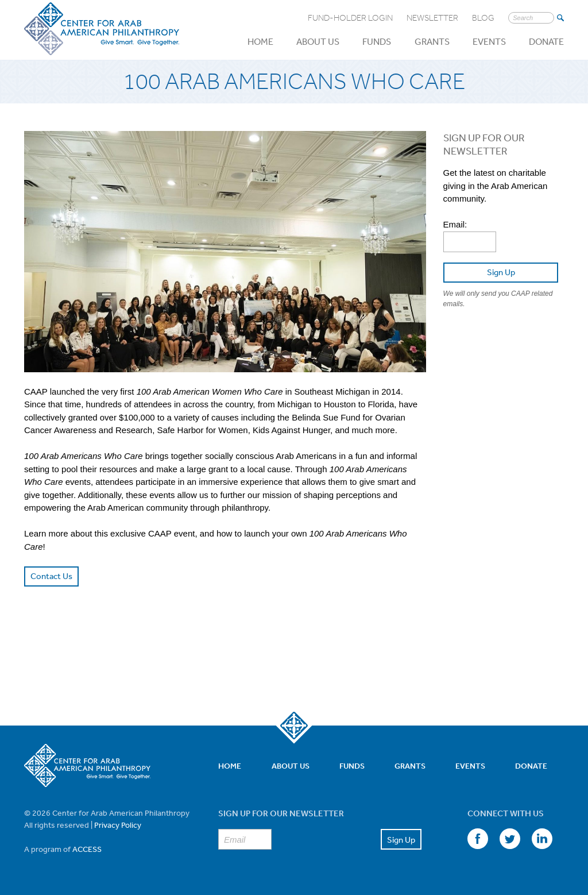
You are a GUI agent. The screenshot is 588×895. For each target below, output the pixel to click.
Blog (483, 18)
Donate (546, 41)
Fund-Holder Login (350, 18)
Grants (432, 41)
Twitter (510, 839)
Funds (377, 41)
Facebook (478, 839)
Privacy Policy (118, 825)
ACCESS (87, 849)
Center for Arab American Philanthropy (102, 29)
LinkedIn (542, 839)
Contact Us (51, 576)
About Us (318, 41)
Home (260, 41)
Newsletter (432, 18)
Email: (455, 224)
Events (489, 41)
